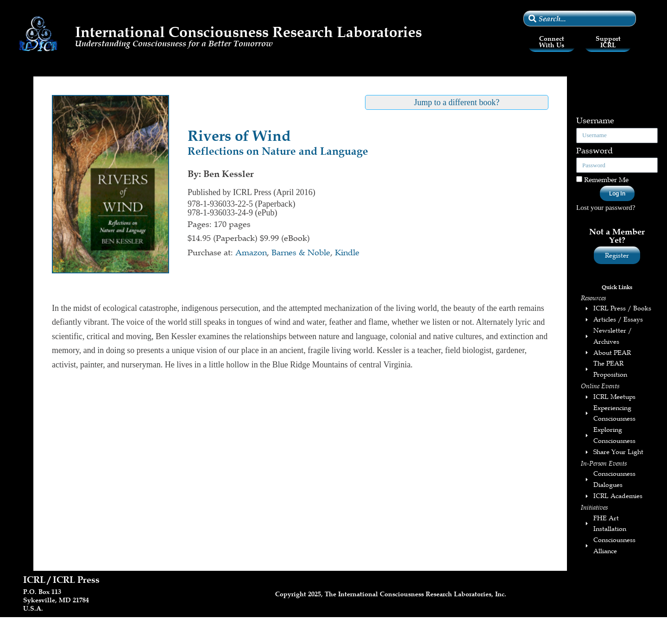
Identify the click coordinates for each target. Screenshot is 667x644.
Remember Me (602, 179)
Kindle (347, 253)
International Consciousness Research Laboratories (249, 32)
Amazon (251, 253)
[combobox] (580, 19)
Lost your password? (606, 207)
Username (595, 120)
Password (595, 151)
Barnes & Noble (301, 253)
